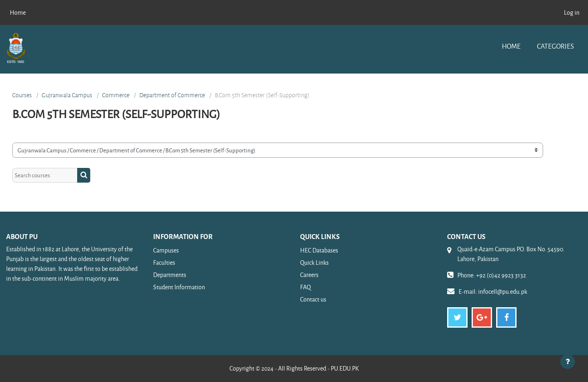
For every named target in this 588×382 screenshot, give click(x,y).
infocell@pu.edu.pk (503, 292)
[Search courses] (45, 175)
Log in (572, 12)
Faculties (164, 262)
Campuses (166, 250)
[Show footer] (568, 362)
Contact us (313, 299)
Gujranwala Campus (67, 95)
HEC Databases (319, 250)
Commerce (116, 95)
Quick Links (314, 262)
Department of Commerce (172, 95)
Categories (555, 46)
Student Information (179, 287)
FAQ (305, 287)
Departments (170, 275)
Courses (22, 95)
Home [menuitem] (18, 12)
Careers (309, 275)
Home (511, 46)
